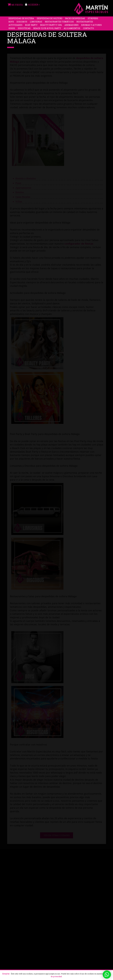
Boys (11, 22)
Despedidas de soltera (21, 19)
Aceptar (6, 974)
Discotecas (24, 29)
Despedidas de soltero (50, 19)
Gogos (12, 29)
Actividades (15, 25)
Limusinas (36, 22)
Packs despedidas (75, 19)
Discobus (22, 22)
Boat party (31, 25)
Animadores (72, 25)
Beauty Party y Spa (51, 25)
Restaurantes (85, 22)
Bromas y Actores (92, 25)
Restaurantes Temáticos (59, 22)
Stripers (93, 19)
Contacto (89, 29)
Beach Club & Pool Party (47, 29)
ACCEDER (32, 4)
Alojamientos (72, 29)
